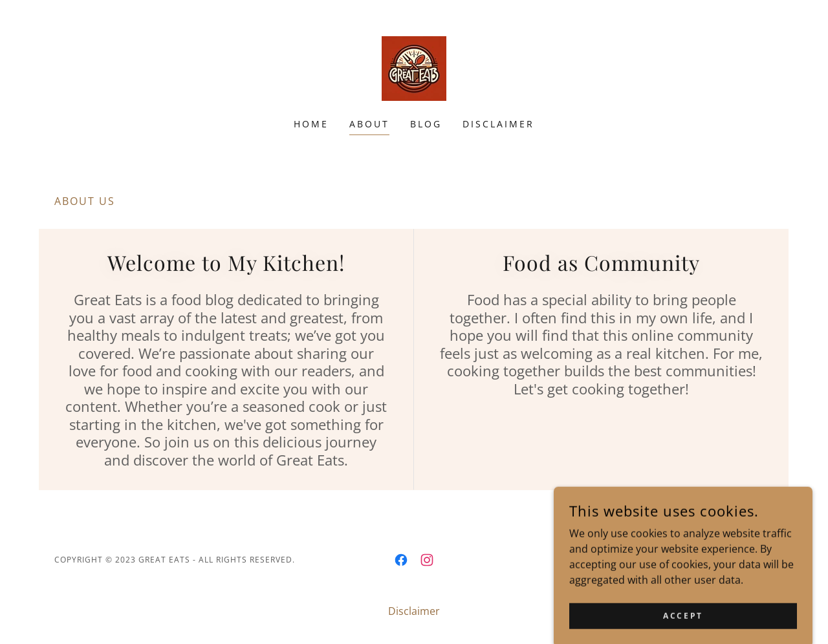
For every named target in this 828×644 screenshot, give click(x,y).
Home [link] (311, 124)
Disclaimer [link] (498, 124)
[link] (414, 67)
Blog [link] (426, 124)
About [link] (369, 124)
